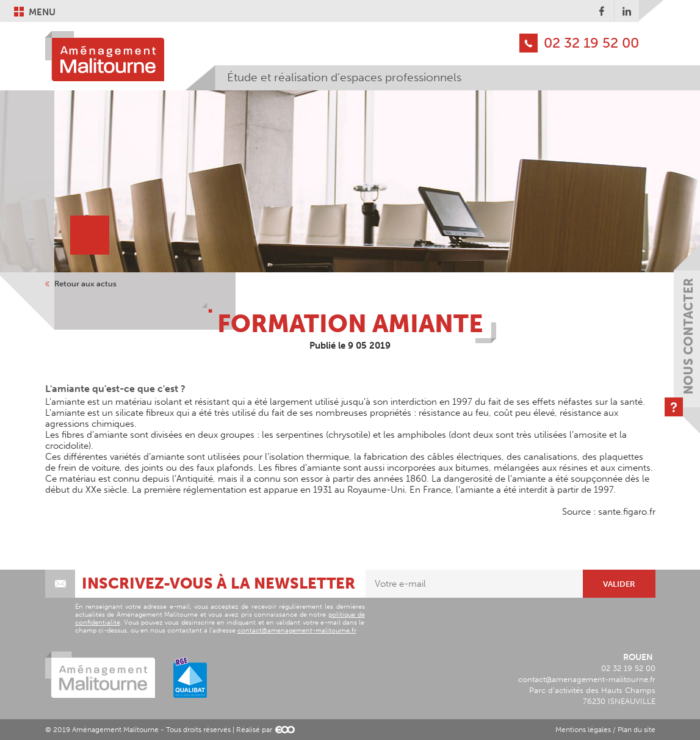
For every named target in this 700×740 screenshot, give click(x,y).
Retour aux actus (85, 284)
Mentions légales (583, 730)
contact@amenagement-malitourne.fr (297, 630)
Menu (42, 12)
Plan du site (637, 730)
